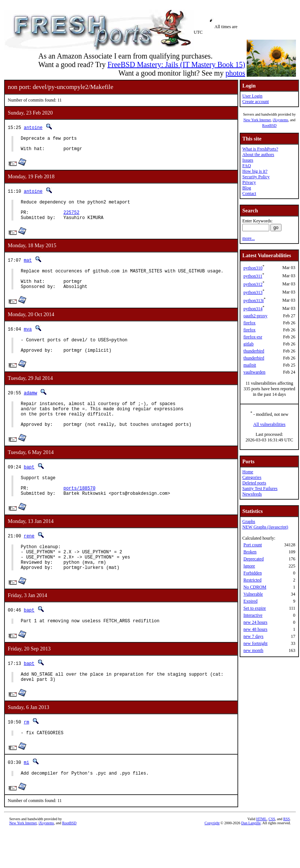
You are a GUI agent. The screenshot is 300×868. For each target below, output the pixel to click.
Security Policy (256, 177)
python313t (254, 301)
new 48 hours (255, 629)
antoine (33, 127)
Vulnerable (253, 594)
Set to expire (255, 608)
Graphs (249, 521)
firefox (249, 323)
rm (26, 756)
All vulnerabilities (269, 424)
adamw (30, 408)
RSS (287, 856)
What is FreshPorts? (260, 149)
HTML (261, 856)
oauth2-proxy (255, 316)
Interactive (253, 615)
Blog (246, 188)
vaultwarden (254, 372)
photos (235, 73)
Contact (249, 193)
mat (28, 268)
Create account (256, 102)
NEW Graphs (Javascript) (265, 527)
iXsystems (280, 120)
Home (248, 472)
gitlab (248, 344)
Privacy (249, 182)
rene (29, 561)
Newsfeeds (252, 494)
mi (26, 798)
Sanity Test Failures (260, 488)
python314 (253, 309)
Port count (253, 545)
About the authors (258, 155)
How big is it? (255, 171)
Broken (250, 552)
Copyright (212, 860)
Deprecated (254, 559)
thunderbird (254, 351)
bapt (29, 488)
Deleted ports (254, 483)
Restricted (252, 580)
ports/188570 (79, 512)
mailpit (250, 365)
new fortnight (255, 643)
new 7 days (253, 636)
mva (28, 341)
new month (253, 650)
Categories (252, 477)
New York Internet (257, 120)
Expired (250, 601)
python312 (253, 284)
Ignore (249, 566)
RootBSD (269, 125)
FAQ (246, 166)
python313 (253, 292)
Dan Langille (251, 860)
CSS (272, 856)
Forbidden (252, 573)
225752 (71, 219)
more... (249, 238)
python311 (253, 276)
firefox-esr (253, 337)
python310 (253, 268)
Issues (248, 160)
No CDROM (255, 587)
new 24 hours (255, 622)
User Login (252, 96)
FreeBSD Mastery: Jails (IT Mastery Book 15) (176, 64)
